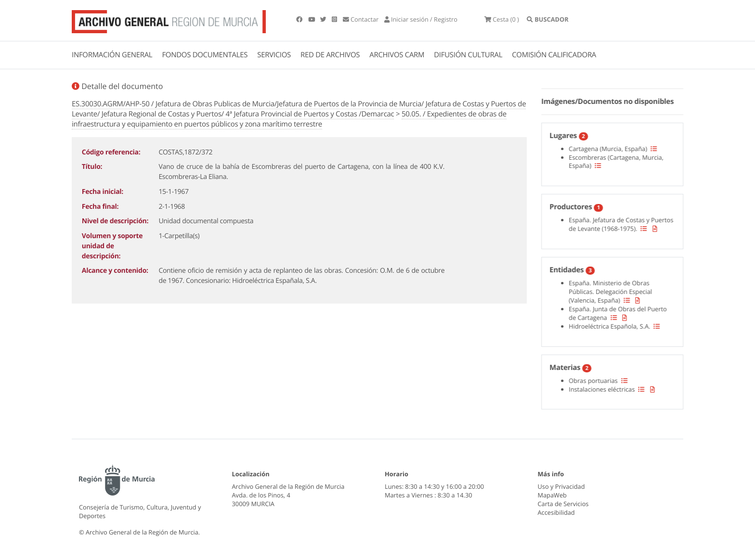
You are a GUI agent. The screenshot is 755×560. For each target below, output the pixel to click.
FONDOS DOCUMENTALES (205, 55)
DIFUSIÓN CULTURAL (468, 55)
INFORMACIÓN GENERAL (112, 55)
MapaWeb (552, 495)
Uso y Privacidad (561, 486)
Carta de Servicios (563, 504)
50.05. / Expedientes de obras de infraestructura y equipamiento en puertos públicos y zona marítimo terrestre (289, 119)
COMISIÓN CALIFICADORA (554, 55)
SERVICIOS (274, 55)
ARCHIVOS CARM (397, 55)
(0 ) (502, 19)
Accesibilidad (556, 512)
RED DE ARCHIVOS (330, 55)
